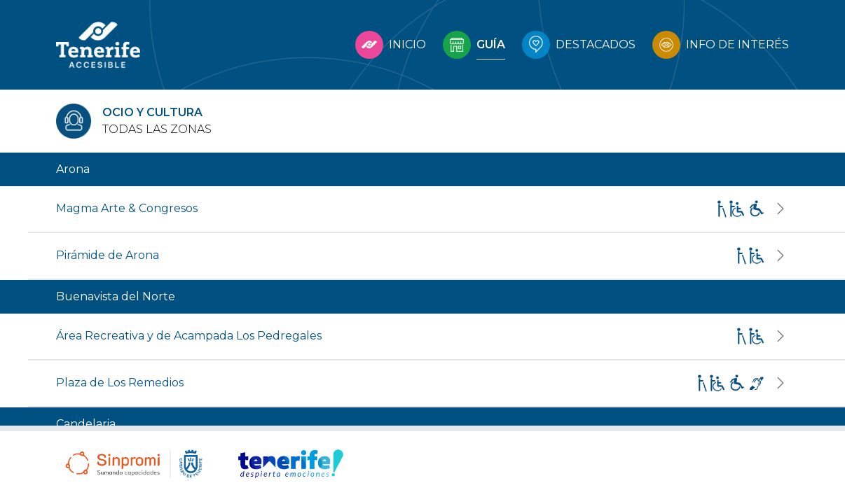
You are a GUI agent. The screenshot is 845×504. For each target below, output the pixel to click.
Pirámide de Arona (108, 255)
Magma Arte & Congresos (127, 208)
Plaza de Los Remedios (120, 383)
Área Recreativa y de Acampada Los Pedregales (189, 336)
